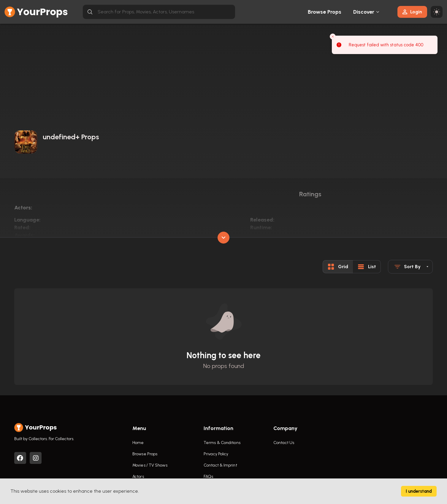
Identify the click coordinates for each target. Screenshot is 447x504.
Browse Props (325, 12)
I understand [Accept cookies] (419, 491)
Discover (364, 12)
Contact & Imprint (220, 465)
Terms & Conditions (222, 443)
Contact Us (284, 443)
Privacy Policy (216, 454)
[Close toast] (333, 37)
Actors (138, 477)
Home (138, 443)
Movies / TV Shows (150, 465)
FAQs (208, 477)
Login (412, 12)
